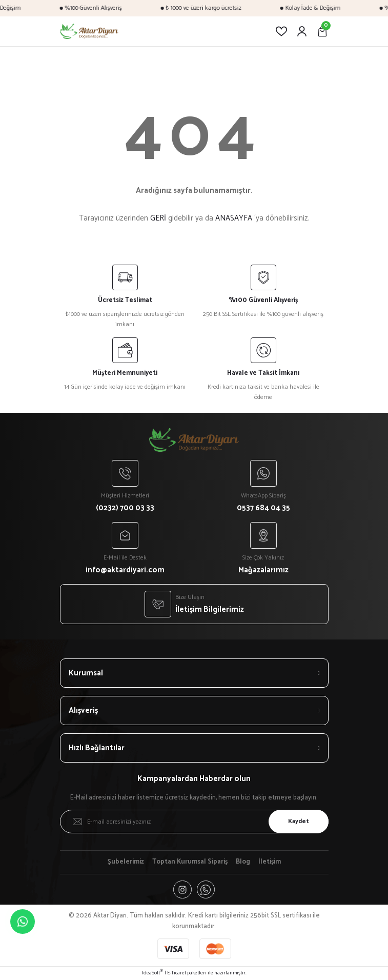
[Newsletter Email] (194, 822)
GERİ (158, 218)
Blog (243, 862)
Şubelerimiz (126, 862)
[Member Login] (302, 31)
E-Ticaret (177, 973)
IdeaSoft (152, 973)
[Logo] (89, 31)
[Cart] (322, 31)
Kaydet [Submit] (298, 821)
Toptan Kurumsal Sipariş (190, 862)
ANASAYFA (234, 218)
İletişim (270, 862)
